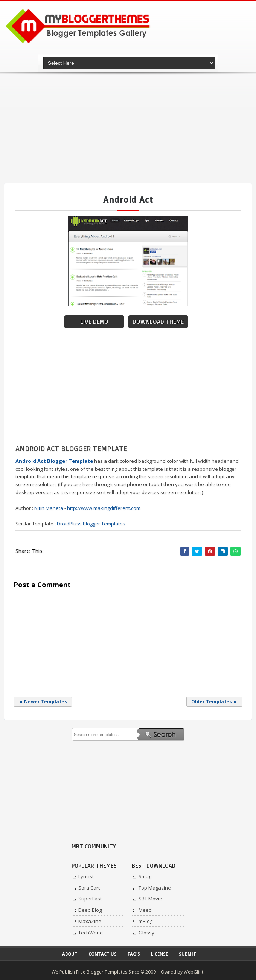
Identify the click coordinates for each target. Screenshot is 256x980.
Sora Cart (89, 888)
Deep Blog (90, 910)
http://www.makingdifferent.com (104, 508)
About (70, 954)
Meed (145, 910)
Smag (145, 876)
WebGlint (194, 972)
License (159, 954)
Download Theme (158, 322)
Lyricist (86, 876)
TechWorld (91, 933)
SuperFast (90, 899)
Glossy (146, 933)
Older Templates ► (214, 702)
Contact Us (103, 954)
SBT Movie (150, 899)
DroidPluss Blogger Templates (91, 524)
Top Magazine (155, 888)
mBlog (146, 921)
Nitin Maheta (49, 508)
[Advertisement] (130, 128)
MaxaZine (90, 921)
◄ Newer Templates (43, 702)
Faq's (134, 954)
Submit (187, 954)
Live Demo (94, 322)
